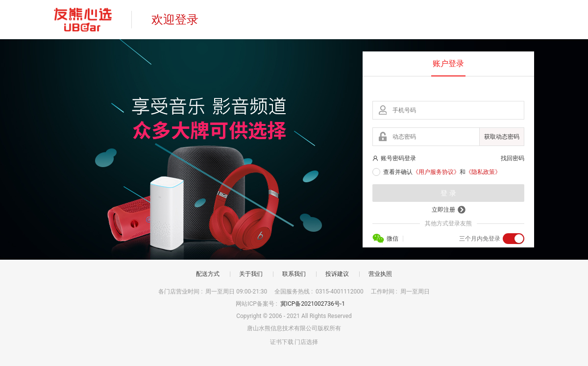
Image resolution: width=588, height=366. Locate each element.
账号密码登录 (394, 158)
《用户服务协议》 (436, 172)
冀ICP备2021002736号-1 (313, 304)
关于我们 (251, 274)
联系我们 (294, 274)
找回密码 (513, 158)
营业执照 (380, 274)
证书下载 (282, 342)
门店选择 (306, 342)
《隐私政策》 (483, 172)
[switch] (514, 239)
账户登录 (448, 63)
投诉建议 (337, 274)
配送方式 (208, 274)
